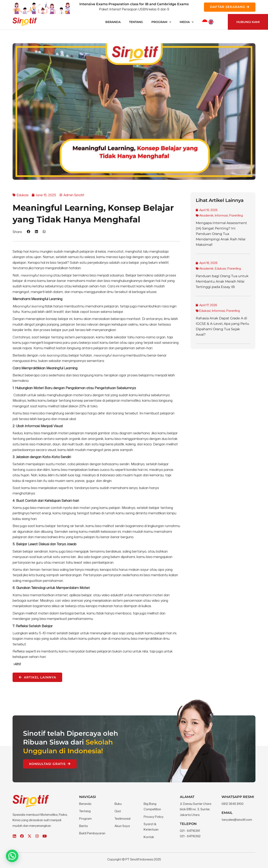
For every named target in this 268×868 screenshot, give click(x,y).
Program (161, 22)
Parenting (236, 215)
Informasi (221, 215)
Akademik (206, 215)
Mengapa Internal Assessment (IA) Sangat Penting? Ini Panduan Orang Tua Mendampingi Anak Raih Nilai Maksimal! (221, 234)
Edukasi (220, 268)
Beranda (113, 22)
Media (187, 22)
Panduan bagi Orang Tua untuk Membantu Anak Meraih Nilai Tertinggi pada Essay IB (222, 281)
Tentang (136, 22)
